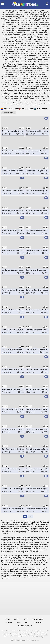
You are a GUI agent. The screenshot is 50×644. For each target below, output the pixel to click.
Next (31, 516)
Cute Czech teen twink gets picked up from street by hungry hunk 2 (26, 67)
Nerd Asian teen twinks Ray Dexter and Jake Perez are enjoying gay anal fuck (25, 38)
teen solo (19, 105)
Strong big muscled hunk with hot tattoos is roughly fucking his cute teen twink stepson (25, 81)
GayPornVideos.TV (23, 640)
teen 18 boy (38, 103)
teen (25, 19)
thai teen (35, 95)
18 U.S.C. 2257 (39, 622)
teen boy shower (18, 93)
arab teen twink (28, 99)
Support (9, 622)
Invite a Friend (38, 619)
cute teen (25, 66)
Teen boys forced (18, 80)
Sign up (17, 619)
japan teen (46, 56)
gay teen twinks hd (12, 97)
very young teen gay (36, 66)
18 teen (21, 87)
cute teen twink (17, 103)
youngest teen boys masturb (41, 78)
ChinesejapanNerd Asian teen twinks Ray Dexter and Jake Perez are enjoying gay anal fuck (25, 90)
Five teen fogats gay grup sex (22, 95)
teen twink (36, 105)
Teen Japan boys (15, 56)
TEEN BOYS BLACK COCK (32, 56)
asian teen (7, 80)
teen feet (47, 91)
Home (8, 619)
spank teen (27, 105)
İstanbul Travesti (25, 626)
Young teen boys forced (11, 89)
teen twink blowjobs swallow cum (37, 87)
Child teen (39, 99)
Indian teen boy (29, 103)
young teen (26, 78)
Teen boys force (7, 95)
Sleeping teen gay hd (22, 101)
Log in (26, 619)
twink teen (7, 93)
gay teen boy (34, 101)
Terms (19, 622)
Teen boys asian (15, 78)
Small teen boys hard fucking (36, 93)
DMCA (27, 622)
